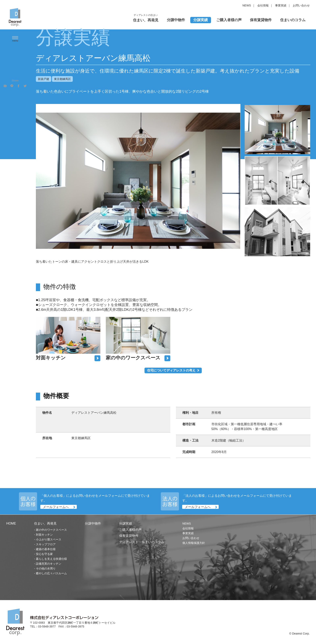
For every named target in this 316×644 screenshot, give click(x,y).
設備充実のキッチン (49, 564)
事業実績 (281, 5)
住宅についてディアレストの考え (171, 370)
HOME (11, 523)
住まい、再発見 (146, 20)
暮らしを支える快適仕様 (51, 559)
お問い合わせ (301, 5)
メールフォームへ (56, 507)
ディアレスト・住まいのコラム (142, 542)
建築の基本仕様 (46, 549)
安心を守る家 (44, 554)
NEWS (247, 5)
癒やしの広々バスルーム (51, 573)
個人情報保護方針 (194, 543)
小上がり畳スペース (49, 539)
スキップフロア (46, 544)
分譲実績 (201, 20)
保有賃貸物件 (261, 20)
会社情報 (263, 5)
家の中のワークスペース (51, 530)
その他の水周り (46, 568)
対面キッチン (44, 535)
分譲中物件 (176, 20)
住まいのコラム (293, 20)
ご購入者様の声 (229, 20)
